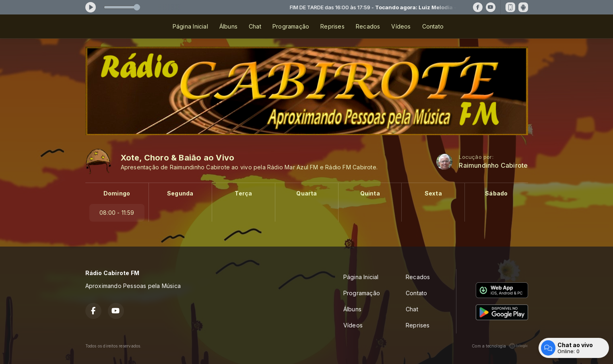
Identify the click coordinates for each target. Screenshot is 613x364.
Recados (368, 26)
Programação (291, 26)
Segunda (180, 193)
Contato (433, 26)
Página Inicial (190, 26)
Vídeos (401, 26)
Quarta (306, 193)
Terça (243, 193)
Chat (255, 26)
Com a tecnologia (500, 346)
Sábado (496, 193)
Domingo (117, 193)
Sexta (433, 193)
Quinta (370, 193)
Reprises (332, 26)
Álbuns (228, 26)
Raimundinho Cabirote (493, 166)
